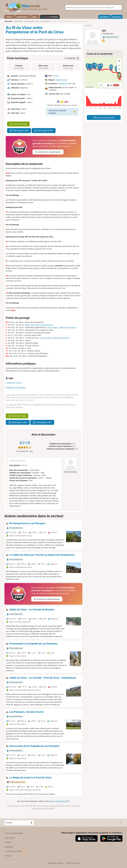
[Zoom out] (119, 65)
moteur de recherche (59, 801)
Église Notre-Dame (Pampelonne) (39, 325)
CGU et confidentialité (14, 833)
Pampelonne (64, 84)
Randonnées (23, 17)
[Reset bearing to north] (119, 70)
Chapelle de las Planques (16, 387)
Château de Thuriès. (14, 383)
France (56, 76)
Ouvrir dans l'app (18, 124)
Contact (8, 856)
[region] (104, 73)
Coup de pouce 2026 (15, 851)
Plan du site (10, 838)
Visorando (8, 21)
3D (113, 85)
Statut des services (55, 863)
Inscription (104, 17)
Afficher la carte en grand (104, 118)
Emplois (8, 842)
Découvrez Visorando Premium (62, 112)
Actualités (9, 847)
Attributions (90, 87)
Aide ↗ (35, 17)
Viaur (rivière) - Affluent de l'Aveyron (62, 327)
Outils (10, 17)
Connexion (117, 17)
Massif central (62, 80)
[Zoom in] (119, 61)
